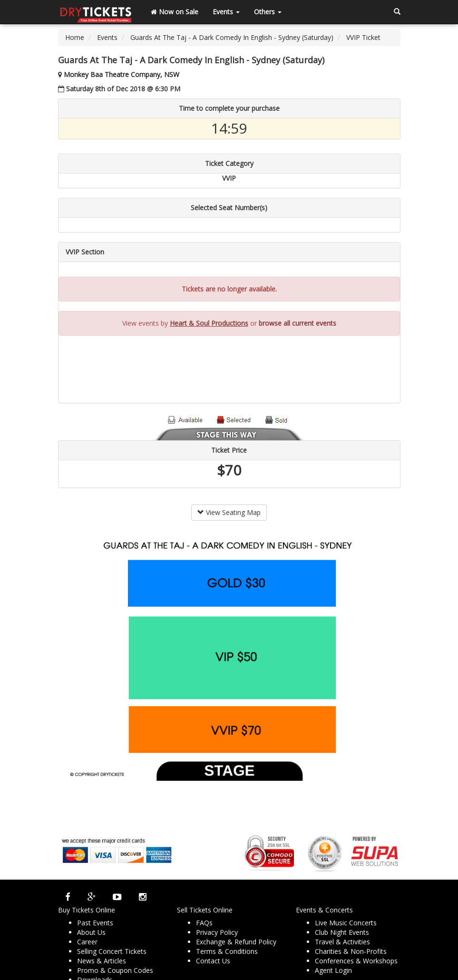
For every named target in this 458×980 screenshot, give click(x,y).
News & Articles (102, 961)
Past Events (95, 923)
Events (226, 12)
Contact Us (213, 961)
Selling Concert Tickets (112, 951)
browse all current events (297, 323)
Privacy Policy (217, 932)
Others (268, 12)
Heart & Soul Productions (209, 323)
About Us (91, 932)
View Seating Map (229, 512)
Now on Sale (175, 12)
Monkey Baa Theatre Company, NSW (122, 74)
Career (87, 942)
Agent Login (333, 970)
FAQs (204, 923)
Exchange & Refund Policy (236, 942)
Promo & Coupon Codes (115, 970)
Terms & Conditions (227, 951)
